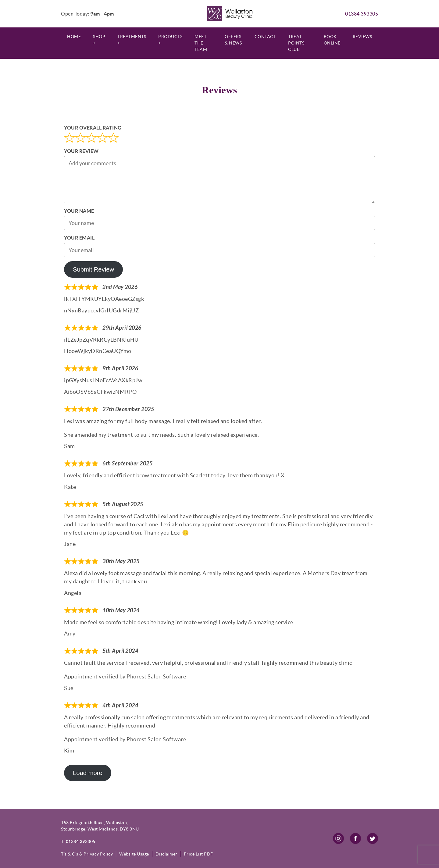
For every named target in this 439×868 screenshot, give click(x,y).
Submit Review (93, 269)
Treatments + (132, 40)
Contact (265, 37)
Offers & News (233, 40)
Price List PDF (198, 854)
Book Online (332, 40)
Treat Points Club (296, 43)
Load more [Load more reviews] (88, 773)
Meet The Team (201, 43)
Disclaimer (166, 854)
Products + (170, 40)
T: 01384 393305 (78, 841)
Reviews (362, 37)
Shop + (99, 40)
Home (74, 37)
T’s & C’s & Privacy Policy (87, 854)
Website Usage (134, 854)
